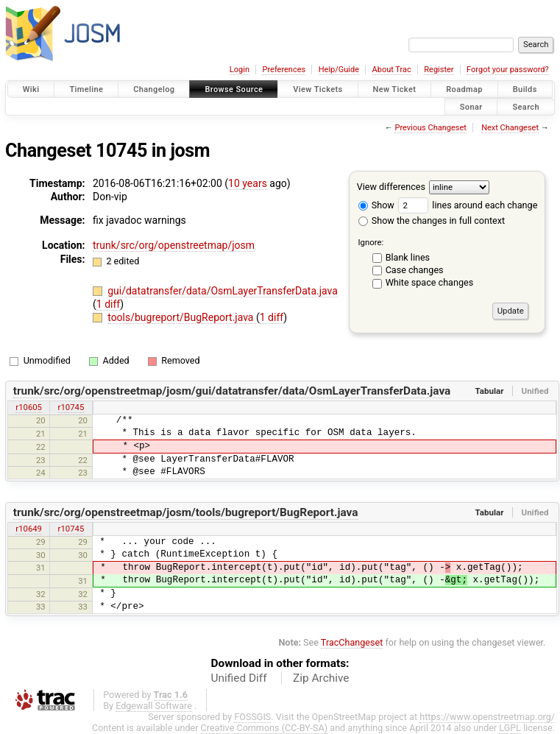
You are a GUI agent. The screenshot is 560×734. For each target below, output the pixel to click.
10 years (248, 183)
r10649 (29, 529)
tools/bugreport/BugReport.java (182, 317)
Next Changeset (510, 128)
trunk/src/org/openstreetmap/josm (174, 245)
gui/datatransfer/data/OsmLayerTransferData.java (223, 291)
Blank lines (408, 257)
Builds (525, 89)
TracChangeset (352, 642)
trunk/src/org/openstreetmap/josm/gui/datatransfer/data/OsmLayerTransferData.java (232, 391)
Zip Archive (321, 678)
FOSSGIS (252, 717)
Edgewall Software (154, 706)
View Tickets (318, 89)
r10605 (29, 407)
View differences (391, 187)
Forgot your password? (508, 70)
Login (240, 70)
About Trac (392, 70)
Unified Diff (239, 678)
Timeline (86, 89)
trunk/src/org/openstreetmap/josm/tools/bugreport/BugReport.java (186, 512)
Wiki (31, 89)
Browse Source (234, 89)
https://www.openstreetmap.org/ (487, 717)
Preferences (284, 70)
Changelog (154, 89)
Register (439, 70)
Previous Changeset (430, 128)
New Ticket (395, 89)
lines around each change (468, 205)
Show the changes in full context (432, 220)
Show (376, 205)
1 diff (109, 304)
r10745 (71, 407)
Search (526, 106)
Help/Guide (339, 70)
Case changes (415, 270)
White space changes (430, 282)
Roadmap (464, 89)
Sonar (471, 106)
